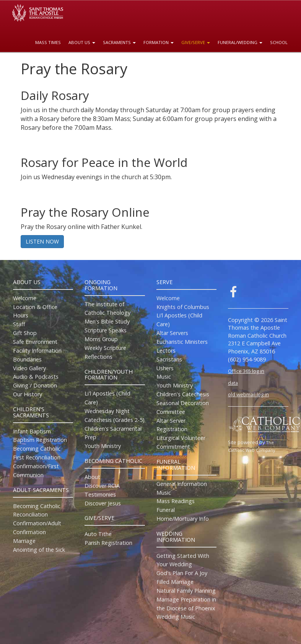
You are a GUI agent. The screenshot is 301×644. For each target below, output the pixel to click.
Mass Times (48, 42)
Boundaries (27, 359)
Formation (159, 42)
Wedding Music (176, 617)
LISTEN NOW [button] (42, 241)
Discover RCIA (102, 486)
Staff (19, 324)
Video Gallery (29, 368)
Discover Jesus (103, 503)
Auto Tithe (98, 534)
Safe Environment (35, 342)
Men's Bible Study (107, 321)
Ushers (165, 368)
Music (164, 377)
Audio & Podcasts (36, 377)
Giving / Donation (35, 385)
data (233, 383)
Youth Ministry (103, 446)
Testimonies (100, 494)
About (92, 477)
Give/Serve (196, 42)
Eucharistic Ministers (182, 342)
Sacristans (169, 359)
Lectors (166, 351)
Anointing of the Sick (39, 550)
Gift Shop (25, 333)
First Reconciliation (37, 457)
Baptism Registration (40, 440)
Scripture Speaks (106, 330)
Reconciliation (30, 514)
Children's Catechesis (183, 394)
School (279, 42)
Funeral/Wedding (240, 42)
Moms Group (101, 339)
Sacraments (119, 42)
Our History (28, 394)
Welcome (25, 298)
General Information (182, 484)
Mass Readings (176, 501)
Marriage (24, 541)
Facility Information (37, 351)
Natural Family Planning (186, 591)
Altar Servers (172, 333)
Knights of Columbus (183, 307)
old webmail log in (248, 394)
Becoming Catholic (37, 449)
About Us (82, 42)
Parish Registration (108, 543)
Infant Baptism (32, 431)
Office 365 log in (246, 371)
